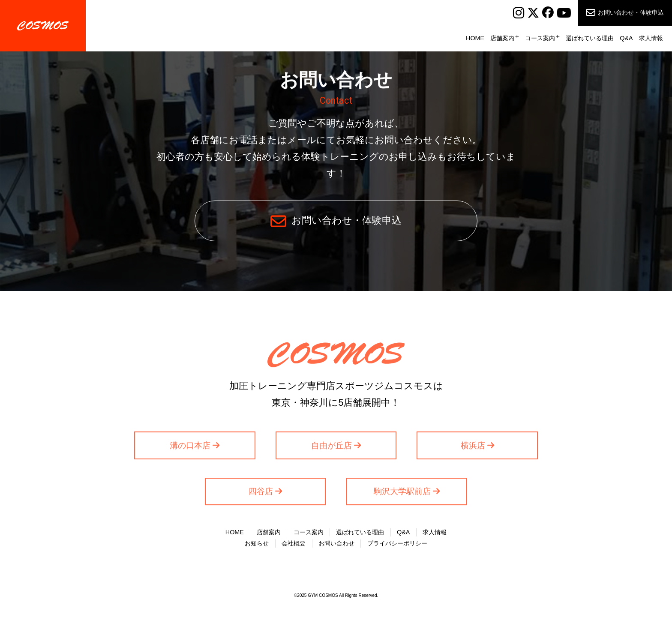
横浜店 (473, 447)
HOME (475, 38)
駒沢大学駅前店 (402, 493)
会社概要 (294, 543)
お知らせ (257, 543)
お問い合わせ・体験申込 (631, 12)
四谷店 (261, 493)
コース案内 (540, 38)
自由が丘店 (331, 447)
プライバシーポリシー (397, 543)
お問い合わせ (336, 543)
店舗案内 (502, 38)
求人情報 (651, 38)
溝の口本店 (190, 447)
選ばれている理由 (590, 38)
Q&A (626, 38)
